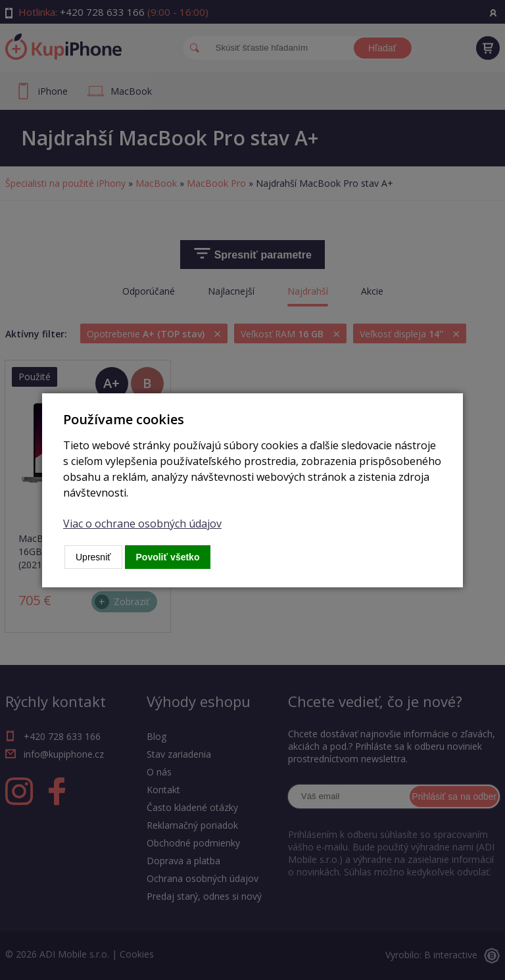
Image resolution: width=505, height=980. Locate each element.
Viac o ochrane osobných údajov (142, 524)
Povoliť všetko (168, 557)
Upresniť (93, 557)
